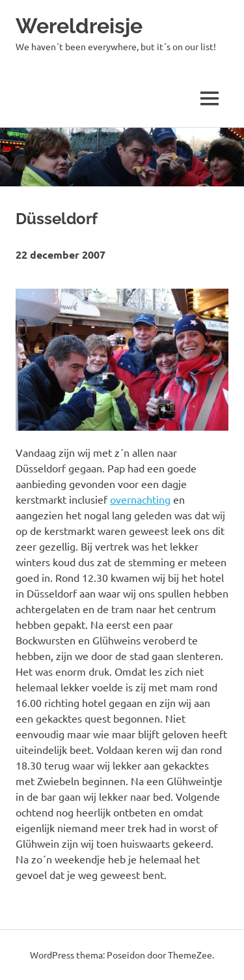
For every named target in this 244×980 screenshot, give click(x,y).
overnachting (140, 499)
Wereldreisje (79, 26)
